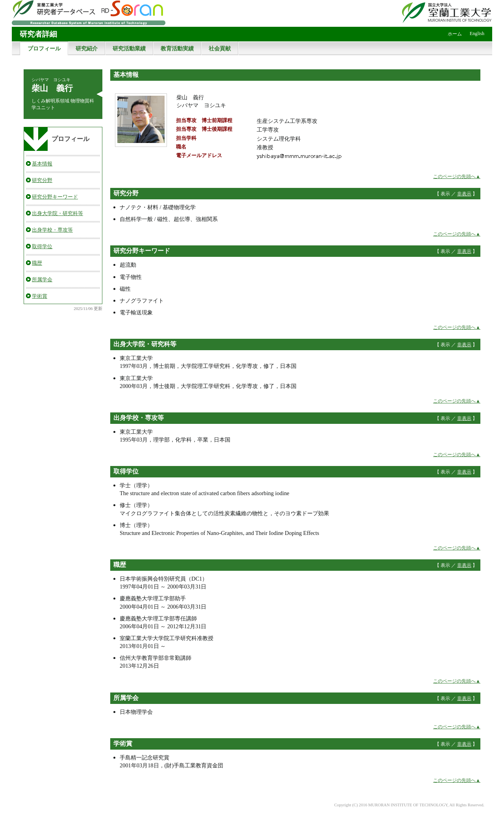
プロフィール (44, 48)
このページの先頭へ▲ (457, 176)
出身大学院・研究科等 (57, 213)
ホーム (455, 34)
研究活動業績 (129, 48)
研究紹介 (87, 48)
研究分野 (42, 180)
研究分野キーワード (55, 197)
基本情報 (42, 164)
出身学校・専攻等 (52, 230)
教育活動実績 (177, 48)
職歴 (37, 263)
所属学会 (42, 279)
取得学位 (42, 246)
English (477, 33)
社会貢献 (220, 48)
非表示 (464, 194)
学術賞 (40, 296)
